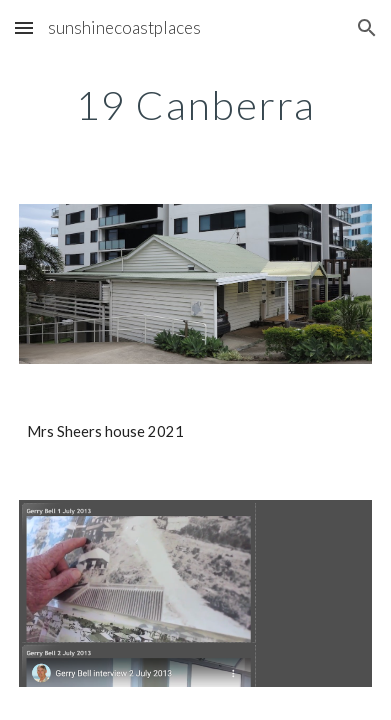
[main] (195, 105)
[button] (24, 27)
